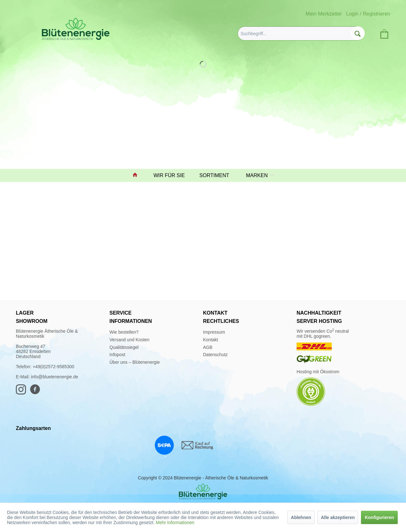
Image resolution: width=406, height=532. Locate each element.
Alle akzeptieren (338, 517)
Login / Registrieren (368, 14)
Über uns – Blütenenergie (135, 362)
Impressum (214, 332)
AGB (208, 347)
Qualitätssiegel (124, 347)
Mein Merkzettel (323, 14)
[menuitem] (301, 33)
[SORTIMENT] (217, 175)
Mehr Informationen (175, 522)
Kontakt (210, 340)
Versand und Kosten (129, 340)
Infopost (117, 355)
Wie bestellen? (124, 332)
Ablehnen (301, 517)
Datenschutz (215, 355)
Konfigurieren (379, 517)
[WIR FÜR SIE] (172, 175)
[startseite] (138, 175)
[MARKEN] (259, 175)
